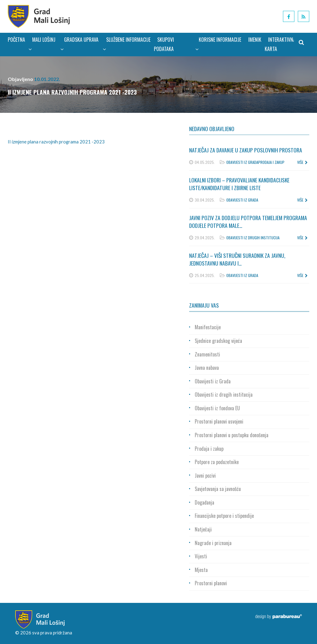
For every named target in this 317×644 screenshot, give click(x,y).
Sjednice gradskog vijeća (218, 341)
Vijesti (201, 556)
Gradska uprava (79, 44)
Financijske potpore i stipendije (224, 516)
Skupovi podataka (164, 44)
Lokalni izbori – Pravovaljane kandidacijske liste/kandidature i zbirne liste (239, 184)
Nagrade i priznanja (213, 543)
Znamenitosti (207, 354)
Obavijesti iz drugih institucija (253, 238)
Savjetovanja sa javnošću (218, 489)
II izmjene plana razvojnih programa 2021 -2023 (56, 142)
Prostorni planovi (211, 583)
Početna (16, 40)
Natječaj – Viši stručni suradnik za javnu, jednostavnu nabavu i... (237, 259)
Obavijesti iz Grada (242, 162)
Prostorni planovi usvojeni (219, 421)
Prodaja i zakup (271, 162)
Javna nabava (207, 368)
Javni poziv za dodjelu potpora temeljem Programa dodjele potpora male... (248, 222)
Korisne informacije (218, 44)
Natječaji (203, 529)
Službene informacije (127, 44)
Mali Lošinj (42, 44)
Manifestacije (208, 327)
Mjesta (201, 570)
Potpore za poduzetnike (217, 462)
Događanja (204, 502)
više (302, 162)
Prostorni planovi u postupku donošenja (232, 435)
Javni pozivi (205, 476)
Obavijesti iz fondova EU (217, 408)
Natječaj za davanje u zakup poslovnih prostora (246, 150)
